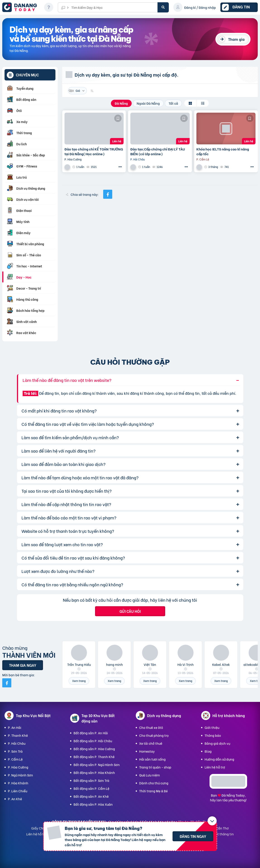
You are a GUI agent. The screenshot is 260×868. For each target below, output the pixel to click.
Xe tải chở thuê (151, 743)
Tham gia (236, 39)
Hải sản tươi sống (152, 759)
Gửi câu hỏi (130, 611)
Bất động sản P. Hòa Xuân (93, 804)
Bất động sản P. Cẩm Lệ (91, 788)
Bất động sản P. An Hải (91, 733)
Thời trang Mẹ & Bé (153, 791)
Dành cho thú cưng (154, 783)
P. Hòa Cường (18, 767)
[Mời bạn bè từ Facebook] (7, 683)
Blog (208, 751)
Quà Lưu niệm (149, 775)
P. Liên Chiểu (18, 791)
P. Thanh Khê (18, 735)
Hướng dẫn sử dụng (219, 759)
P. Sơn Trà (15, 751)
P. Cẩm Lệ (15, 759)
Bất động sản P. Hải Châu (93, 741)
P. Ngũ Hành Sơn (20, 775)
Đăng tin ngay (193, 836)
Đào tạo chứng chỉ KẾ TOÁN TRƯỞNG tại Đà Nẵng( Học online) (94, 151)
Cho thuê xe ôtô (151, 727)
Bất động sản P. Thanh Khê (94, 757)
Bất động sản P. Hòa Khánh (94, 772)
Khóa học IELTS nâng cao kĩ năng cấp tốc (223, 151)
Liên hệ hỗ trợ (215, 767)
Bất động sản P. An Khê (91, 796)
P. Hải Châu (17, 743)
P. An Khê (15, 799)
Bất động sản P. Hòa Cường (94, 749)
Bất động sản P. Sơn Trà (91, 780)
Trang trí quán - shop (155, 767)
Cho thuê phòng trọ (154, 735)
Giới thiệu (212, 727)
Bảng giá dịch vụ (217, 743)
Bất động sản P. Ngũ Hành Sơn (97, 765)
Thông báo (213, 735)
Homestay (147, 751)
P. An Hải (15, 727)
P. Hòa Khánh (18, 783)
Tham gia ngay (23, 665)
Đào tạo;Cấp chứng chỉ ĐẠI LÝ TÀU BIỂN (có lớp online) (158, 151)
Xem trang (79, 681)
